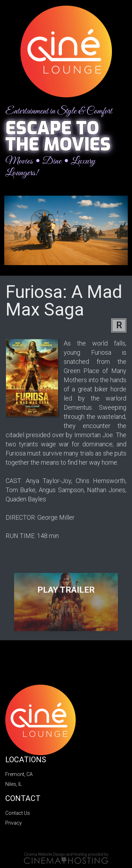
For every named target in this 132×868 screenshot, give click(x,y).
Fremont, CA (19, 774)
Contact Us (18, 813)
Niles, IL (14, 784)
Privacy (14, 823)
